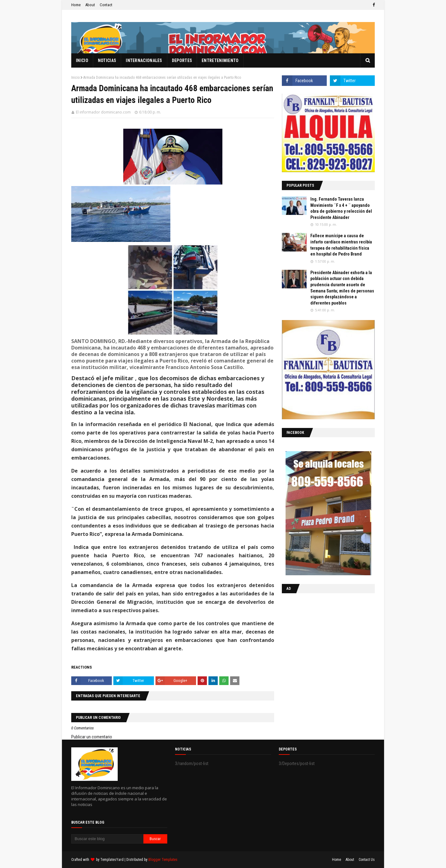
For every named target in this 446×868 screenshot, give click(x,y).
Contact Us (367, 860)
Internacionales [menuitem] (144, 60)
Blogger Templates (163, 860)
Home (76, 5)
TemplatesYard (112, 860)
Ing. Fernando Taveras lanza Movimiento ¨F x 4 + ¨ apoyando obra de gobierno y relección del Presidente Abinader (341, 208)
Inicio (75, 78)
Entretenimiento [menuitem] (220, 60)
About (90, 5)
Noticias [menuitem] (107, 60)
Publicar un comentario (92, 737)
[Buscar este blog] (107, 839)
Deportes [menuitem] (182, 60)
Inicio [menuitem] (82, 60)
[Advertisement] (321, 638)
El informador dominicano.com (103, 112)
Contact (106, 5)
